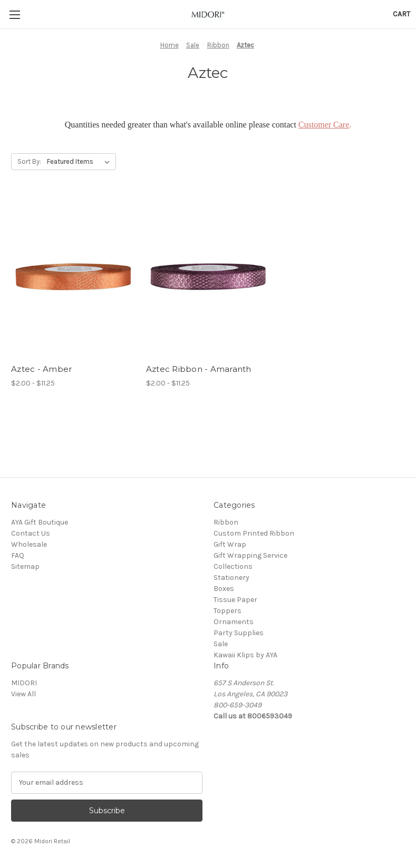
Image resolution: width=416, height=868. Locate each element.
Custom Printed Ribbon (254, 533)
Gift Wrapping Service (250, 555)
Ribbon (226, 522)
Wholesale (29, 544)
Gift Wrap (230, 544)
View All (23, 694)
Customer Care (324, 125)
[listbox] (80, 162)
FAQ (18, 555)
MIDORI (24, 683)
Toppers (228, 611)
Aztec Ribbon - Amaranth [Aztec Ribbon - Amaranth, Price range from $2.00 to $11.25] (199, 369)
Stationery (231, 578)
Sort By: (29, 161)
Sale (221, 644)
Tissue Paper (235, 600)
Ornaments (234, 622)
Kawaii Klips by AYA (245, 655)
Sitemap (25, 566)
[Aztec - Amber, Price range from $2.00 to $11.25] (73, 277)
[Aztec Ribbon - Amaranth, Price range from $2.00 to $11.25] (208, 277)
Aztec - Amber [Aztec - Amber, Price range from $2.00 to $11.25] (41, 369)
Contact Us (31, 533)
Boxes (224, 589)
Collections (233, 566)
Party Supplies (239, 633)
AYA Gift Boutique (40, 522)
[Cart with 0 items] (402, 14)
